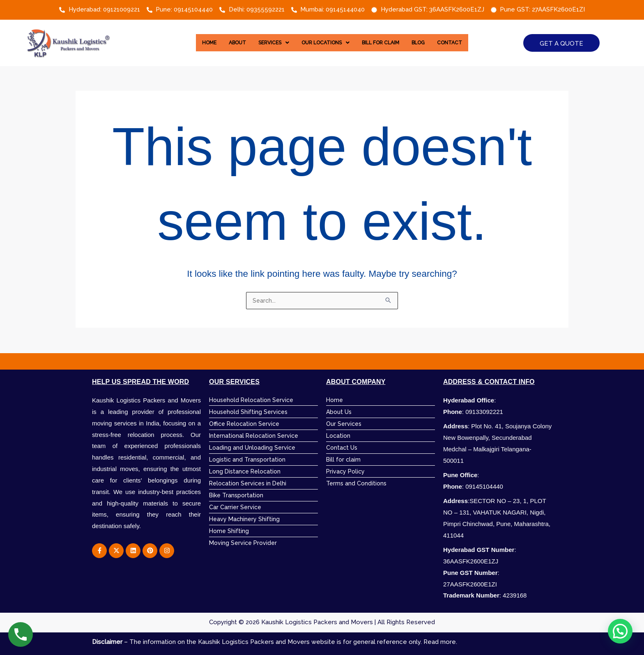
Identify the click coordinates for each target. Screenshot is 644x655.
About (227, 43)
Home (197, 43)
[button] (267, 43)
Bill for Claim (386, 43)
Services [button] (267, 43)
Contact (462, 43)
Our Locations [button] (324, 43)
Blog (428, 43)
